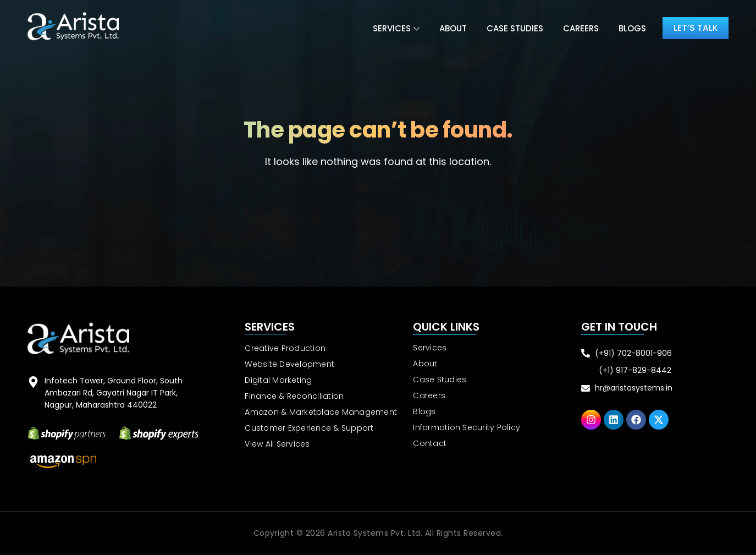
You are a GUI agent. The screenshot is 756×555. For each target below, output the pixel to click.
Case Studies (513, 28)
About (451, 28)
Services (390, 28)
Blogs (631, 28)
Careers (579, 28)
